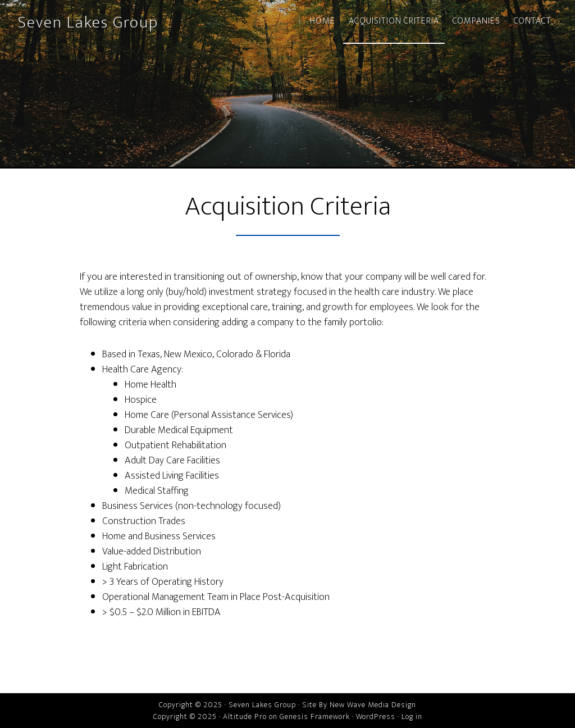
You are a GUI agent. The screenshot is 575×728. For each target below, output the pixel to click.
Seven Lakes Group (88, 22)
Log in (412, 716)
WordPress (376, 716)
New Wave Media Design (373, 705)
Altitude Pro (245, 716)
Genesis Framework (315, 716)
